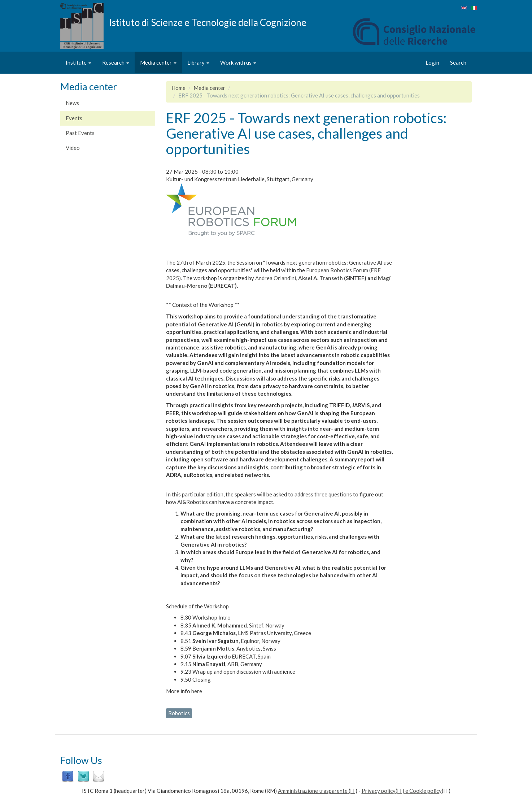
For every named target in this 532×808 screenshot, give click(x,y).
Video (73, 148)
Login (432, 62)
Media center (158, 62)
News (72, 103)
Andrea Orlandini (276, 278)
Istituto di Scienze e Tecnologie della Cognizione (208, 22)
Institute (79, 62)
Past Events (80, 133)
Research (116, 62)
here (197, 691)
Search (458, 62)
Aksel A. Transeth (320, 278)
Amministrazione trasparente (313, 791)
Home (178, 88)
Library (198, 62)
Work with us (238, 62)
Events (74, 118)
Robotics (179, 713)
